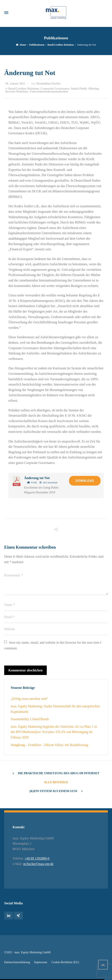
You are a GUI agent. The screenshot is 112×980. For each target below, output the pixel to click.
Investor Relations (17, 92)
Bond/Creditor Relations (24, 89)
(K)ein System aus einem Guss (53, 791)
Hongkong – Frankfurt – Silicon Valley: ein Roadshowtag (49, 745)
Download (85, 481)
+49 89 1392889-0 (37, 858)
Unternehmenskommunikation (49, 92)
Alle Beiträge (56, 782)
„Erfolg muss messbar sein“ (29, 699)
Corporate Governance (55, 89)
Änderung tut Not (37, 478)
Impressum (41, 962)
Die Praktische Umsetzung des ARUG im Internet (59, 773)
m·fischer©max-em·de (38, 864)
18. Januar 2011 (15, 84)
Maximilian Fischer (48, 84)
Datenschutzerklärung (17, 962)
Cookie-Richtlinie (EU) (65, 962)
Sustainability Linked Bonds (30, 719)
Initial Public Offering (85, 89)
